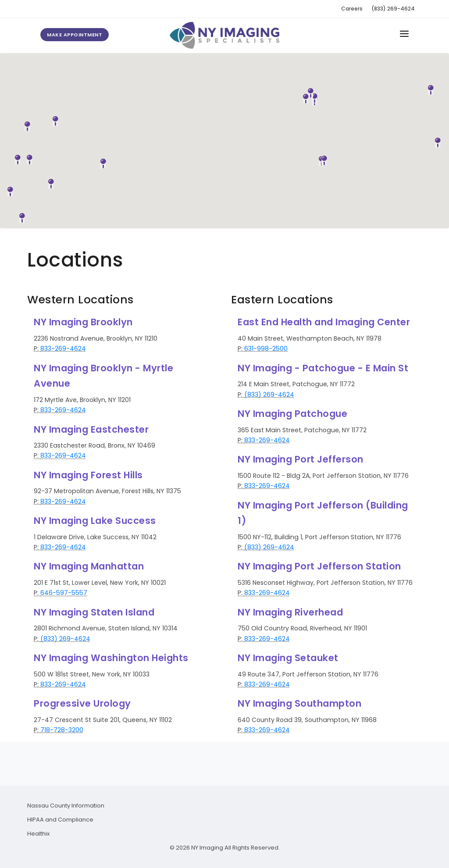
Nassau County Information (66, 806)
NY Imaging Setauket (288, 658)
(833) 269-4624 (393, 9)
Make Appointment (75, 35)
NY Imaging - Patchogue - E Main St (323, 368)
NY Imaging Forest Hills (88, 475)
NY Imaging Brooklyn (83, 322)
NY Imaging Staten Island (94, 612)
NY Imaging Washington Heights (111, 658)
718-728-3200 (62, 730)
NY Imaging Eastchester (91, 429)
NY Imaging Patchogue (292, 414)
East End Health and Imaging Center (324, 322)
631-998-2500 (266, 349)
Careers (352, 9)
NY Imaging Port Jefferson (301, 459)
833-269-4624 (63, 349)
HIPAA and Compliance (60, 820)
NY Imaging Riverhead (290, 612)
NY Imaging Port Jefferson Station (319, 566)
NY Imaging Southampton (299, 703)
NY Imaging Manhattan (89, 566)
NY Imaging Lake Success (95, 521)
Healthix (38, 834)
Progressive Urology (82, 703)
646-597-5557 (64, 593)
